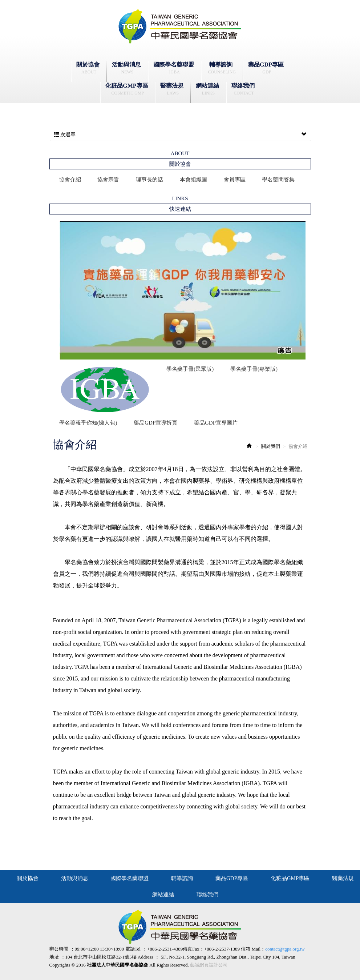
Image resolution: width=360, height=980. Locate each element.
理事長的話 (149, 180)
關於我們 (271, 446)
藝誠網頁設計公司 (209, 965)
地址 (54, 957)
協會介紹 (70, 180)
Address (145, 957)
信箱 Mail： (273, 949)
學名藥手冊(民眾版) (190, 369)
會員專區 (235, 180)
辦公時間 (59, 949)
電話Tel (133, 949)
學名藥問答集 (278, 180)
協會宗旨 (108, 180)
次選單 (180, 135)
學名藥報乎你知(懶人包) (88, 423)
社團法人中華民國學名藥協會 (180, 27)
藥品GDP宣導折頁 (155, 423)
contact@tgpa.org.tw (285, 949)
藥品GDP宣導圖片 (216, 423)
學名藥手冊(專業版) (254, 369)
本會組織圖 (193, 180)
